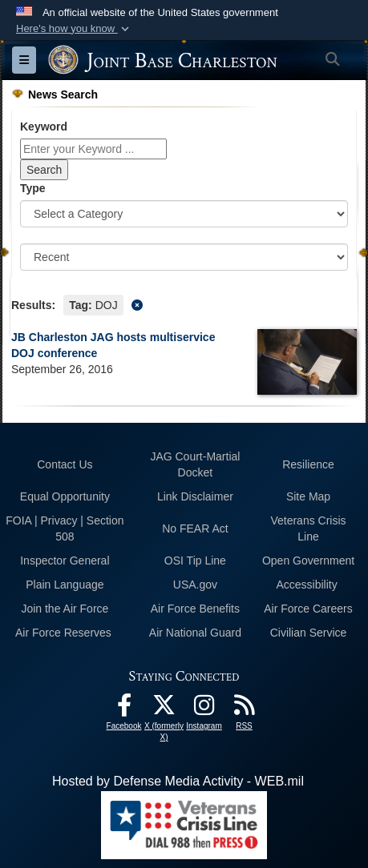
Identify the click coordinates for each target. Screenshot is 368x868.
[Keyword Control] (93, 149)
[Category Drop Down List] (184, 214)
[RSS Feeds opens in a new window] (245, 709)
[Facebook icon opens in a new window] (124, 709)
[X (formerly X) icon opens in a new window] (164, 709)
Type (33, 188)
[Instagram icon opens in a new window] (204, 709)
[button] (74, 29)
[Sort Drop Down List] (184, 257)
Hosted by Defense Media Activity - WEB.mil (178, 781)
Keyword (44, 127)
